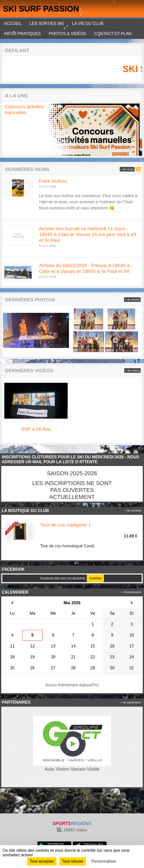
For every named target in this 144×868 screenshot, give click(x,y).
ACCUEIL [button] (13, 24)
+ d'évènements (131, 592)
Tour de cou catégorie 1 (66, 525)
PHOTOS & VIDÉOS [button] (68, 34)
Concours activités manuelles (24, 110)
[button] (8, 128)
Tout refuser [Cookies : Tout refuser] (73, 861)
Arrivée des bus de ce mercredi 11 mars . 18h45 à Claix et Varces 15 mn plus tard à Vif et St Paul (88, 234)
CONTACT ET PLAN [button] (113, 34)
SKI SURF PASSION (41, 9)
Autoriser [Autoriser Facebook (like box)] (95, 578)
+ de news (127, 169)
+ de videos (132, 370)
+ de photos (132, 300)
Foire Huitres (53, 181)
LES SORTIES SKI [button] (47, 24)
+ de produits (133, 510)
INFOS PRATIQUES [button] (22, 34)
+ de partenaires (131, 702)
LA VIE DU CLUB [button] (88, 24)
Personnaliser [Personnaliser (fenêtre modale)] (104, 861)
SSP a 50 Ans (36, 429)
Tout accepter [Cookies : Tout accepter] (42, 861)
